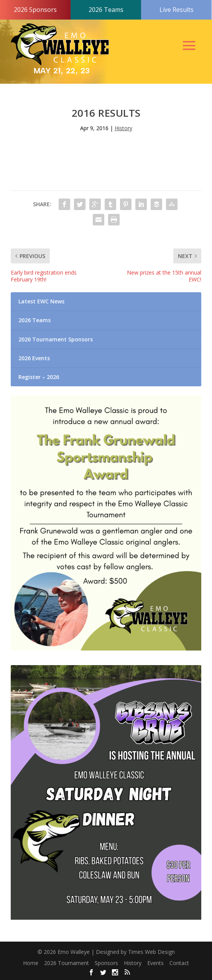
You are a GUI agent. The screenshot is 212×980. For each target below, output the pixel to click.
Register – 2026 (39, 377)
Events (155, 963)
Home (31, 963)
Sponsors (106, 963)
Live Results (177, 10)
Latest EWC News (41, 301)
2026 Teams (106, 10)
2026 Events (34, 358)
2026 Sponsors (35, 10)
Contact (179, 963)
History (123, 128)
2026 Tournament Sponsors (56, 339)
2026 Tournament (67, 963)
